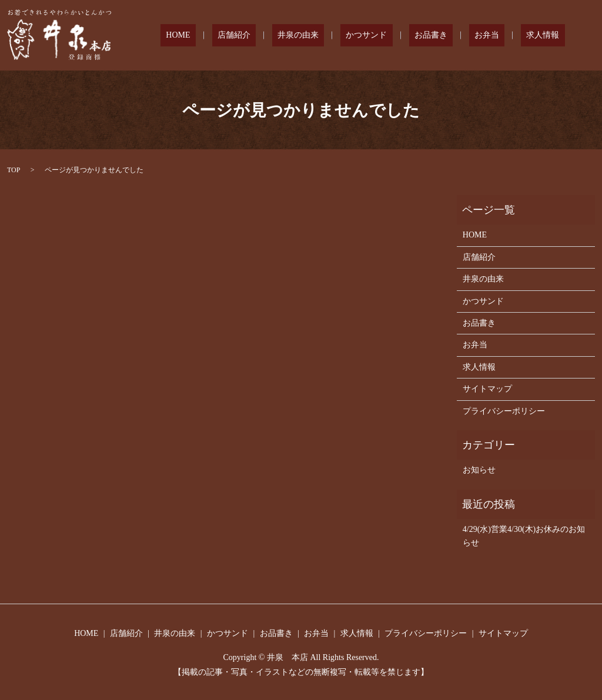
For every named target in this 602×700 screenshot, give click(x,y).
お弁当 (503, 36)
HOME (248, 36)
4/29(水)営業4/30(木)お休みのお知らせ (524, 536)
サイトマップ (487, 389)
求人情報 (549, 36)
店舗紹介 (293, 36)
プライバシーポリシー (504, 411)
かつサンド (404, 36)
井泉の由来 (347, 36)
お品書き (458, 36)
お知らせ (479, 470)
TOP (14, 170)
